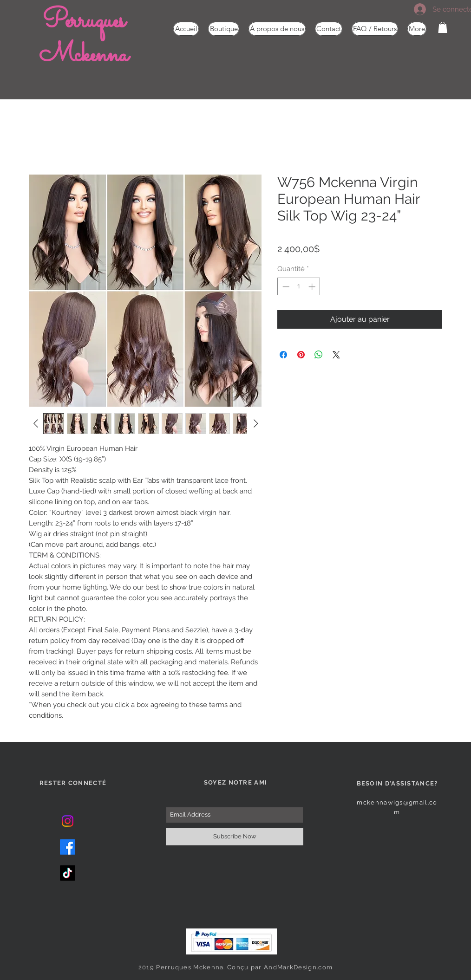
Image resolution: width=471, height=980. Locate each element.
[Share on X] (336, 355)
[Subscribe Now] (235, 837)
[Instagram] (68, 821)
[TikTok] (68, 873)
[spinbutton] (299, 287)
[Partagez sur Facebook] (283, 355)
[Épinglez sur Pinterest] (301, 355)
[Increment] (313, 287)
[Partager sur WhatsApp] (319, 355)
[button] (443, 27)
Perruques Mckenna (84, 39)
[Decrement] (285, 287)
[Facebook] (68, 847)
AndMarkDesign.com (298, 967)
